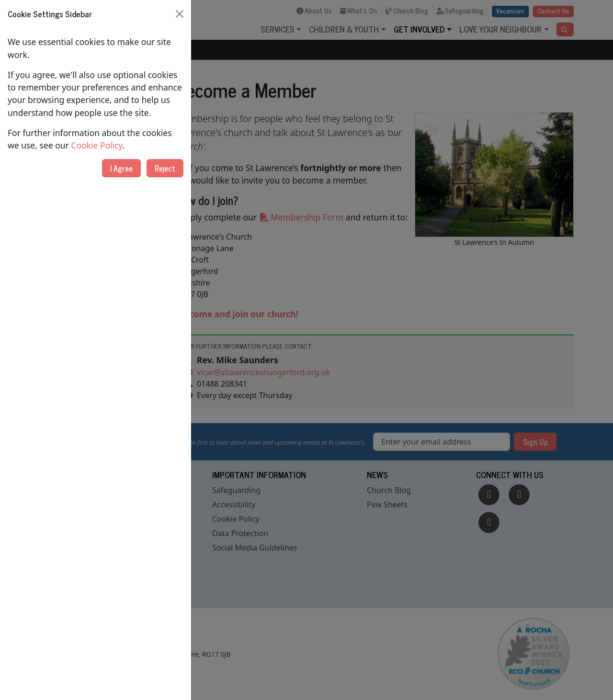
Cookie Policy (96, 145)
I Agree (121, 168)
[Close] (180, 14)
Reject (165, 168)
